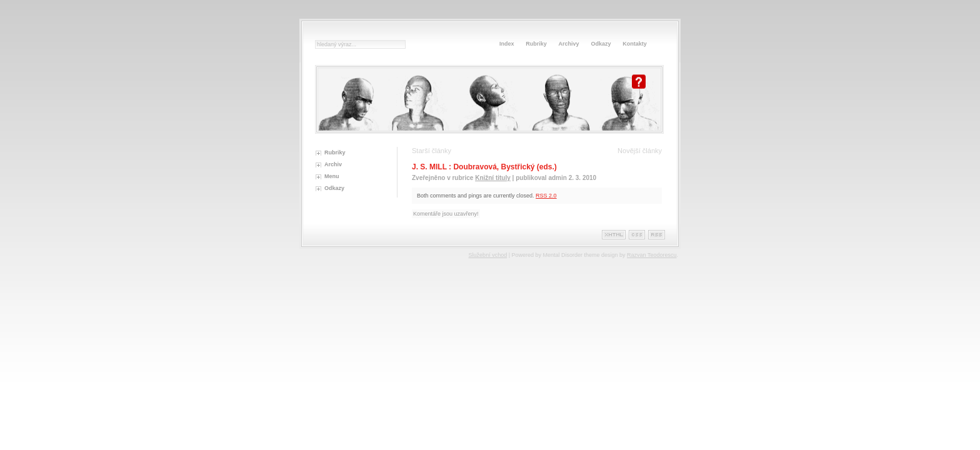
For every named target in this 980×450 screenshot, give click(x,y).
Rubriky (536, 44)
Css (637, 235)
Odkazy (601, 44)
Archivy (569, 44)
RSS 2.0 (546, 196)
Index (507, 44)
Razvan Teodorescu (652, 255)
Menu (332, 176)
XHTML (614, 235)
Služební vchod (488, 255)
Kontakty (635, 44)
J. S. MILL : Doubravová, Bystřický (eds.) (484, 167)
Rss (657, 235)
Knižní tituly (493, 178)
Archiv (333, 164)
